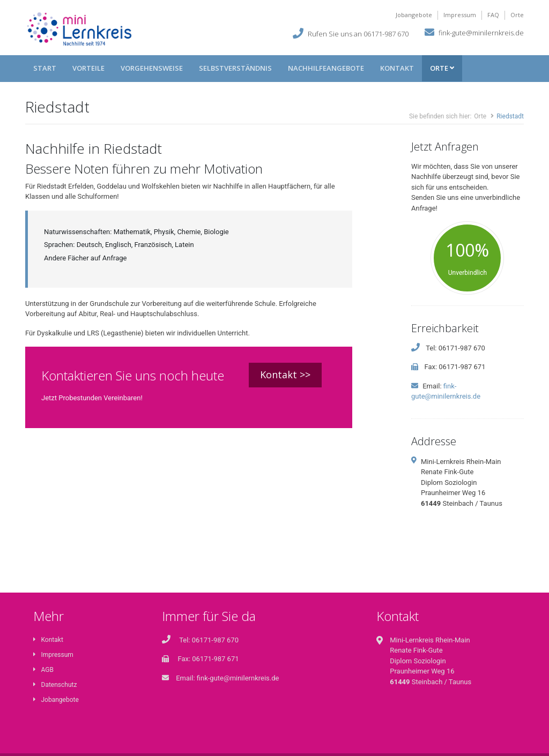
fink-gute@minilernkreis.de (481, 32)
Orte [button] (442, 68)
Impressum (460, 15)
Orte (517, 15)
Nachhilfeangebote (326, 68)
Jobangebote (414, 15)
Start (45, 68)
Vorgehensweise (152, 68)
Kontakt (397, 68)
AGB (43, 670)
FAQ (493, 15)
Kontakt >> (285, 375)
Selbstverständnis (235, 68)
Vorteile (88, 68)
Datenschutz (55, 685)
